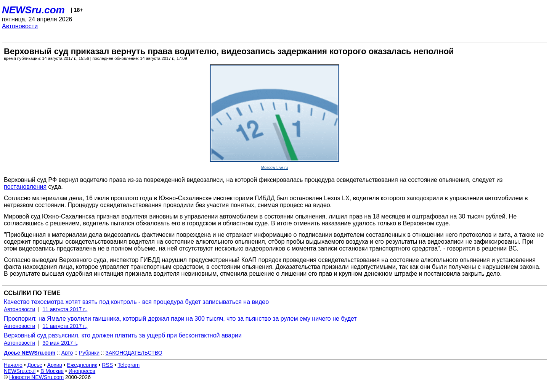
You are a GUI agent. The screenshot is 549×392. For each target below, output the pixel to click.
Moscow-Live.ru (274, 168)
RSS (107, 365)
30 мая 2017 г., (61, 343)
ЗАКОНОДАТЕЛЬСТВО (134, 353)
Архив (55, 365)
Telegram (129, 365)
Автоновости (20, 26)
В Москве (52, 371)
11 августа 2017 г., (65, 309)
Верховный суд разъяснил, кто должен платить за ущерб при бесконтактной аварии (123, 335)
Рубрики (89, 353)
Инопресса (82, 371)
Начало (13, 365)
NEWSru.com (33, 10)
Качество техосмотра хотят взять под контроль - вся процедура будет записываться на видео (136, 302)
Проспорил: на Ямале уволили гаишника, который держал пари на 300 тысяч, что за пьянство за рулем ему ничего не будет (180, 319)
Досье (35, 365)
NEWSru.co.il (20, 371)
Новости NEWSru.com (36, 377)
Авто (67, 353)
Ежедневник (82, 365)
